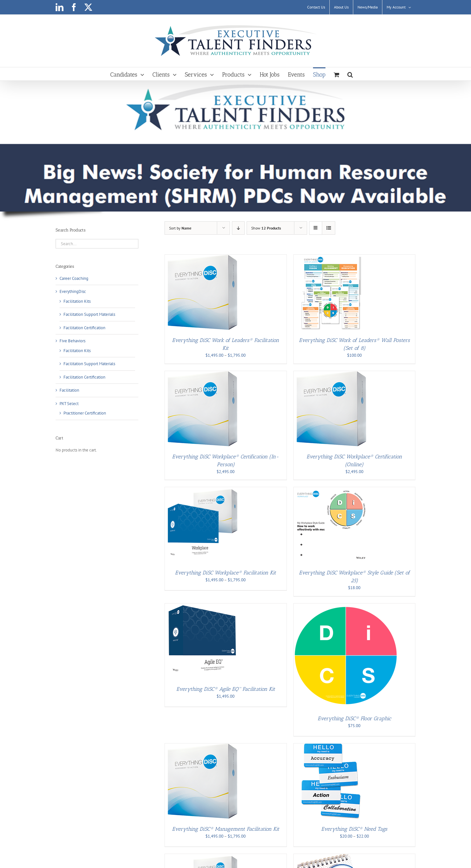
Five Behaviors (72, 341)
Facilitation (69, 390)
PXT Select (69, 404)
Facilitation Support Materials (89, 314)
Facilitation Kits (77, 301)
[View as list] (329, 228)
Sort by (180, 228)
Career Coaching (74, 278)
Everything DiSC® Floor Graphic (354, 718)
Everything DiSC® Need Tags (354, 829)
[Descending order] (238, 228)
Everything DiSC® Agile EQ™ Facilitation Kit (226, 689)
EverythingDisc (73, 291)
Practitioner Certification (85, 413)
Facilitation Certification (84, 328)
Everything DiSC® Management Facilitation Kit (226, 829)
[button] (350, 74)
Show (266, 228)
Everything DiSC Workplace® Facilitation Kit (226, 573)
